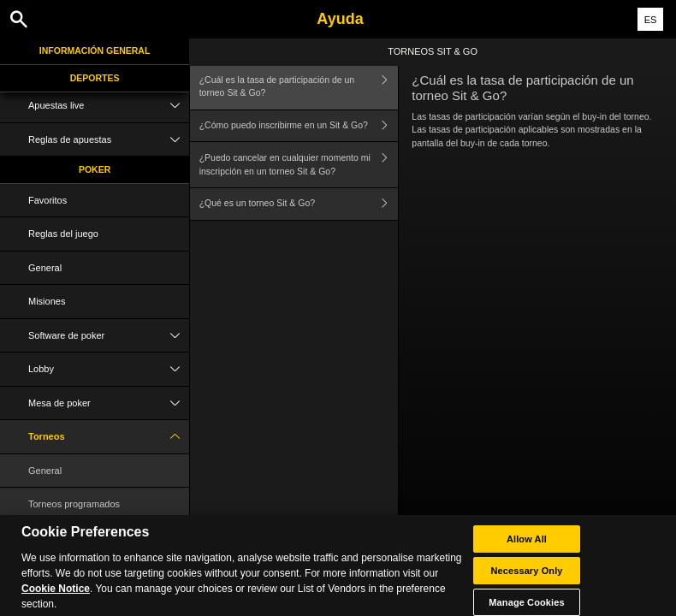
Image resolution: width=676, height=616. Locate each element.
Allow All (527, 548)
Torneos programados (74, 504)
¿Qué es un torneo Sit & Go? (299, 204)
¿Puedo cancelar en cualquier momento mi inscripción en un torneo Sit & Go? (299, 165)
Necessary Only (526, 579)
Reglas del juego (63, 234)
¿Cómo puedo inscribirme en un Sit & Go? (299, 126)
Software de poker (109, 336)
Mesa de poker (109, 403)
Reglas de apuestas (109, 140)
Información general (95, 50)
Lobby (109, 369)
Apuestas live (109, 106)
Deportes (95, 78)
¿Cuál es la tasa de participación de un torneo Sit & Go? (299, 87)
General (45, 268)
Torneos (109, 437)
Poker (95, 169)
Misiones (47, 301)
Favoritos (47, 200)
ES (651, 20)
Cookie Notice (56, 597)
